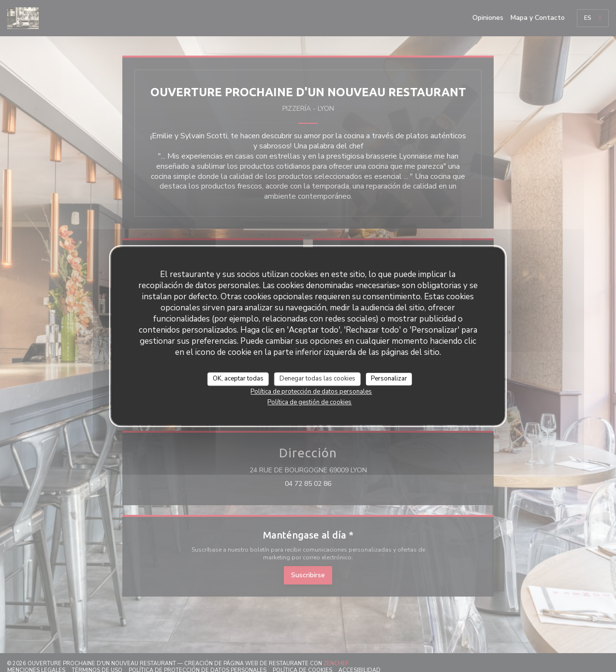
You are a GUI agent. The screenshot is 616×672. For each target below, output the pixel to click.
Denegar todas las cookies (317, 379)
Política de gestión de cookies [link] (309, 402)
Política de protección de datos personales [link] (311, 392)
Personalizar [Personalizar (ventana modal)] (389, 379)
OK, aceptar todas (238, 379)
